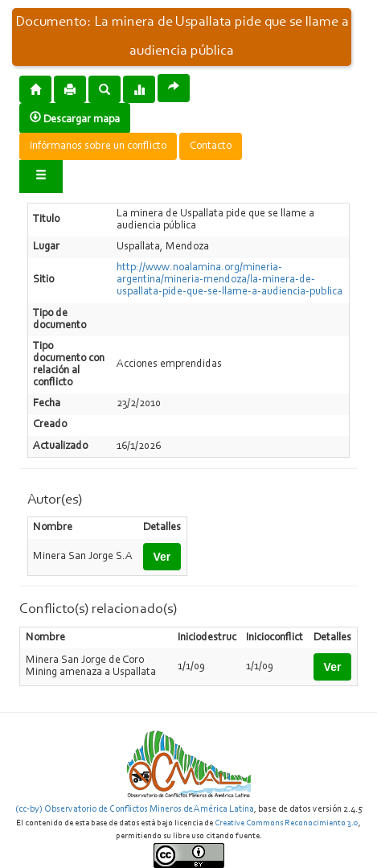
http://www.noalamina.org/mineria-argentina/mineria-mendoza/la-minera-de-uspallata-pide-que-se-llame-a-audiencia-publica (229, 280)
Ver (162, 557)
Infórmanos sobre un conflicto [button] (98, 146)
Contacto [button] (211, 146)
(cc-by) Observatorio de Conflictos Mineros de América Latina (135, 809)
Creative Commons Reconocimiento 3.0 (287, 823)
